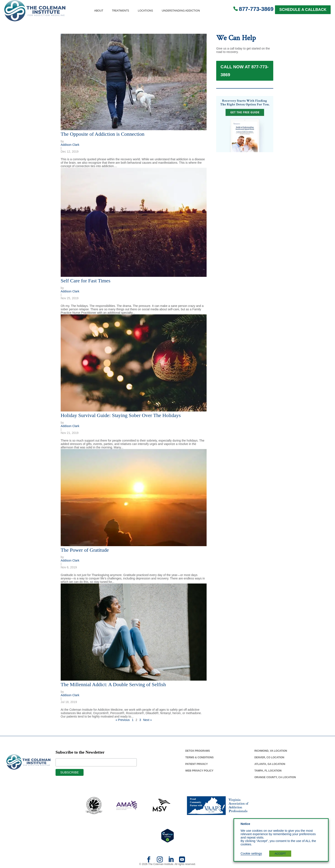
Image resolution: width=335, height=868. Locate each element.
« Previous (123, 720)
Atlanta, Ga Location (270, 764)
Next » (147, 720)
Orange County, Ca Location (275, 777)
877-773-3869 (256, 9)
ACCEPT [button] (280, 854)
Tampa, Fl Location (268, 771)
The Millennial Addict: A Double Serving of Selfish (113, 684)
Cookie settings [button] (251, 853)
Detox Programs (198, 751)
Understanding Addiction (181, 11)
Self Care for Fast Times (86, 281)
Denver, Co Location (269, 757)
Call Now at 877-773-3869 (245, 74)
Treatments (120, 11)
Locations (145, 11)
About (99, 11)
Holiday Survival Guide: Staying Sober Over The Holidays (121, 415)
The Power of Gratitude (85, 550)
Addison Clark (70, 145)
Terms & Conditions (199, 757)
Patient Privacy (196, 764)
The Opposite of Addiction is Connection (103, 134)
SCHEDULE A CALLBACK (303, 10)
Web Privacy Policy (199, 771)
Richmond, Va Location (271, 751)
